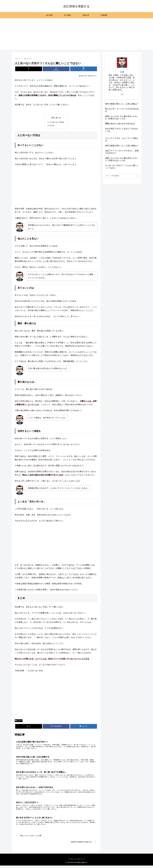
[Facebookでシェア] (56, 69)
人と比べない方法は (57, 122)
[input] (122, 176)
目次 (53, 118)
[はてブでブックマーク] (84, 69)
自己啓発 (19, 721)
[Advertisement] (77, 35)
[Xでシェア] (29, 69)
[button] (137, 176)
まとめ (52, 126)
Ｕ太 (122, 72)
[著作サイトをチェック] (122, 94)
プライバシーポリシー (77, 861)
